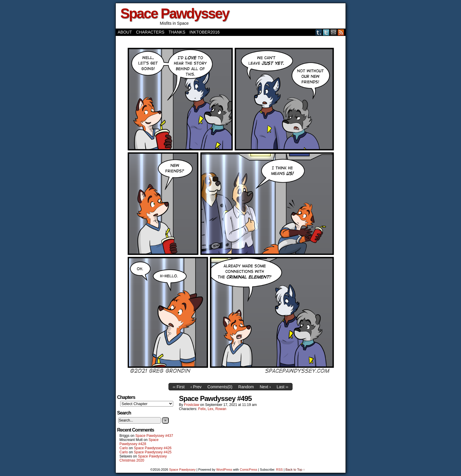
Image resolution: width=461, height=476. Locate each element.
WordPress (224, 470)
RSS (341, 32)
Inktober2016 (204, 32)
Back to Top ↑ (295, 470)
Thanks (177, 32)
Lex (210, 409)
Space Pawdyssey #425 (153, 452)
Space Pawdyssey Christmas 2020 (143, 458)
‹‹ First (179, 387)
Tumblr (319, 32)
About (125, 32)
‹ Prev (196, 387)
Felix (202, 409)
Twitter (326, 32)
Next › (265, 387)
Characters (150, 32)
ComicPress (248, 470)
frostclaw (192, 405)
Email (334, 32)
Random (246, 387)
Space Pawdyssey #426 (153, 448)
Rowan (221, 409)
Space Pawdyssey (175, 13)
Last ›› (282, 387)
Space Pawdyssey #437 (154, 436)
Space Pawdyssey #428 (139, 442)
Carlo (124, 448)
